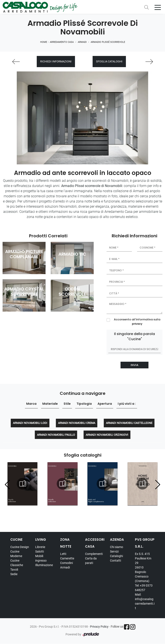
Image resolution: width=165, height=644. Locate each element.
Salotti (40, 551)
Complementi (94, 554)
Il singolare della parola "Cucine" (134, 336)
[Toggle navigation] (158, 7)
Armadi (82, 42)
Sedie (14, 574)
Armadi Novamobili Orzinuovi (107, 435)
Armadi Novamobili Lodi (30, 423)
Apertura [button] (105, 404)
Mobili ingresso (41, 558)
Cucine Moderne (16, 554)
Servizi (114, 551)
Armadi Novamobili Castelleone (129, 423)
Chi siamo (117, 547)
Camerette (67, 558)
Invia (134, 365)
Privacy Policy (99, 627)
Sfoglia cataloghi (109, 62)
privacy (137, 324)
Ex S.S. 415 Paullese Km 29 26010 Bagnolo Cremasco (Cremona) (143, 567)
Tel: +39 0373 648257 (144, 588)
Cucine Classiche (17, 563)
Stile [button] (67, 404)
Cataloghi (116, 556)
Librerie (40, 547)
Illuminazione (44, 565)
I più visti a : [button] (127, 404)
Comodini (66, 563)
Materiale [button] (50, 404)
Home (44, 42)
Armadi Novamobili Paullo (56, 435)
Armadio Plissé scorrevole (108, 42)
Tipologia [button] (84, 404)
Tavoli (14, 570)
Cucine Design (20, 547)
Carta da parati (91, 561)
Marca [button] (31, 404)
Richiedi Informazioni (56, 62)
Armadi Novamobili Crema (77, 423)
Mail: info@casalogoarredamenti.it (145, 601)
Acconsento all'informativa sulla (137, 322)
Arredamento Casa (62, 42)
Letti (63, 554)
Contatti (115, 561)
